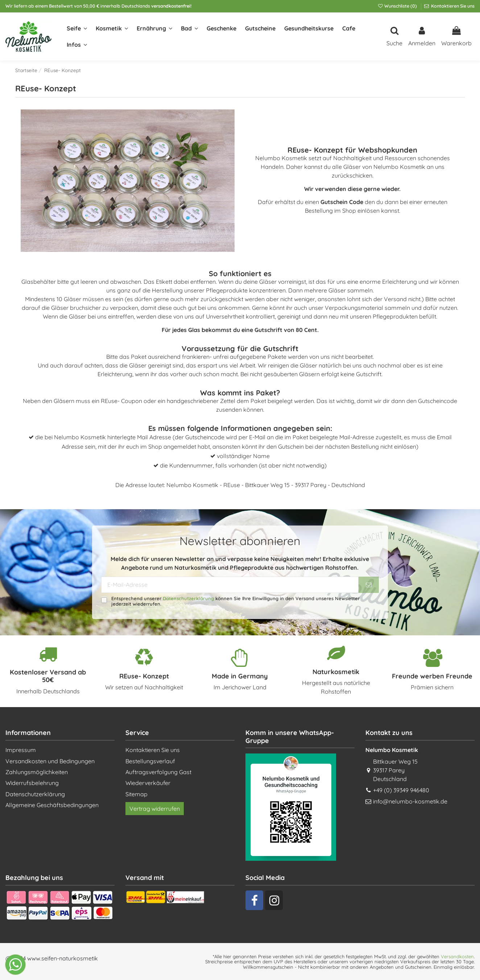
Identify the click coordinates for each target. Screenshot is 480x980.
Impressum (21, 750)
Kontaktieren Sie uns (452, 6)
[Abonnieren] (369, 585)
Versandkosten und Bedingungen (50, 761)
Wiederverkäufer (148, 783)
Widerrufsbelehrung (32, 783)
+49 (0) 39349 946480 (401, 790)
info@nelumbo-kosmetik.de (410, 801)
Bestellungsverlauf (150, 761)
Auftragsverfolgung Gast (158, 772)
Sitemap (136, 794)
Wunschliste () (398, 6)
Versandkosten (457, 956)
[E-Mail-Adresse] (230, 585)
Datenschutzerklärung (188, 598)
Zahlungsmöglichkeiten (37, 772)
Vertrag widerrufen (155, 809)
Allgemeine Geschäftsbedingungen (52, 805)
